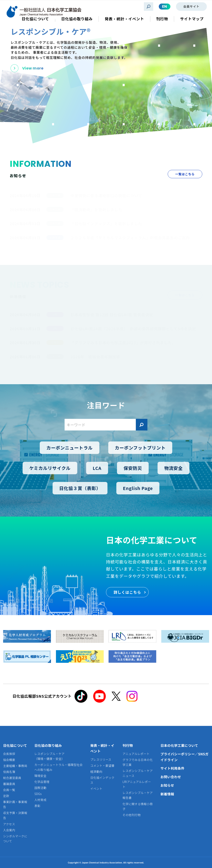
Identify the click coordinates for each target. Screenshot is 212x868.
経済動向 (96, 772)
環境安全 (40, 776)
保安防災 (133, 468)
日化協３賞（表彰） (80, 488)
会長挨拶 (9, 754)
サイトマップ (192, 19)
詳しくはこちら (127, 592)
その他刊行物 (132, 815)
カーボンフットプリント (140, 448)
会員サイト (191, 6)
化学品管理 (42, 782)
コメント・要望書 (102, 766)
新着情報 (167, 794)
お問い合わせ (171, 777)
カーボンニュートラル (70, 448)
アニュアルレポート (136, 754)
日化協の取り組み (48, 745)
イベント (96, 789)
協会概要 (9, 760)
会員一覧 (9, 790)
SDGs (38, 794)
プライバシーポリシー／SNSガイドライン (184, 757)
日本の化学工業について (179, 745)
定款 (6, 796)
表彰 (37, 806)
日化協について (15, 745)
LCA (97, 468)
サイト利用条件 (172, 768)
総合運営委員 (12, 778)
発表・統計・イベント (102, 748)
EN (165, 6)
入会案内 (9, 830)
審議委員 (9, 784)
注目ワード (106, 405)
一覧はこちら (185, 174)
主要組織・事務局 (15, 766)
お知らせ (167, 785)
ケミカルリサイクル (50, 468)
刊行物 (128, 745)
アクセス (9, 824)
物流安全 (173, 468)
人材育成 (40, 800)
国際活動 (40, 788)
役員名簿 (9, 772)
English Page (138, 488)
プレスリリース (101, 759)
